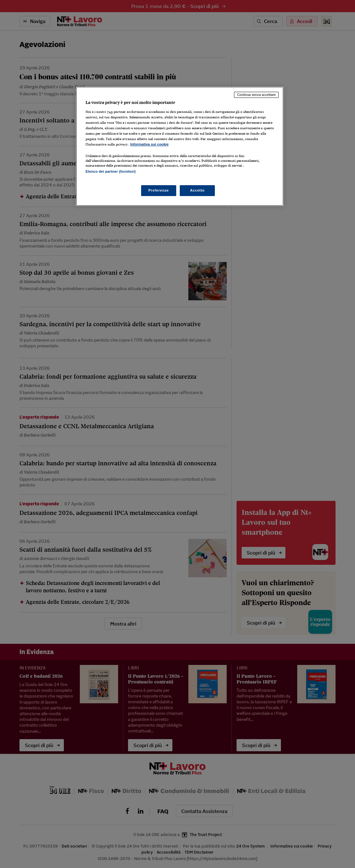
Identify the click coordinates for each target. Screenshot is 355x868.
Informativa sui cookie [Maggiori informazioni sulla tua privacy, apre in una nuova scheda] (149, 144)
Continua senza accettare (256, 95)
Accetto (197, 190)
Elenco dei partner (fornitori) (111, 171)
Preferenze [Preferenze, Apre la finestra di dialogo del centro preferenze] (159, 190)
